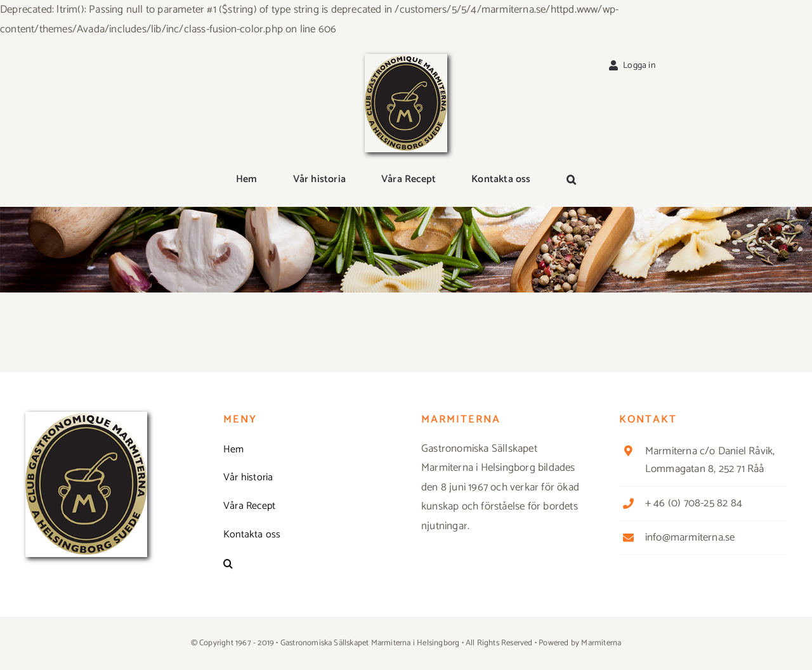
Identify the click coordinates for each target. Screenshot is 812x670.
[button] (571, 180)
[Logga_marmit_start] (406, 59)
